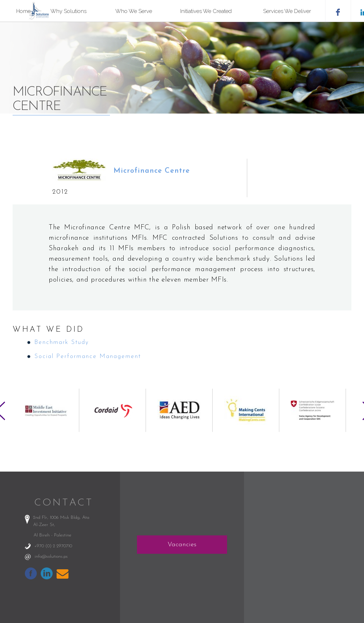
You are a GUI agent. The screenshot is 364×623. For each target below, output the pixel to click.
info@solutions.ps (51, 556)
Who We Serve (134, 11)
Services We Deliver (287, 11)
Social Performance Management (88, 356)
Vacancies (182, 545)
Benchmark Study (62, 342)
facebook (338, 11)
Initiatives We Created (206, 11)
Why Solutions (68, 11)
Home (23, 11)
